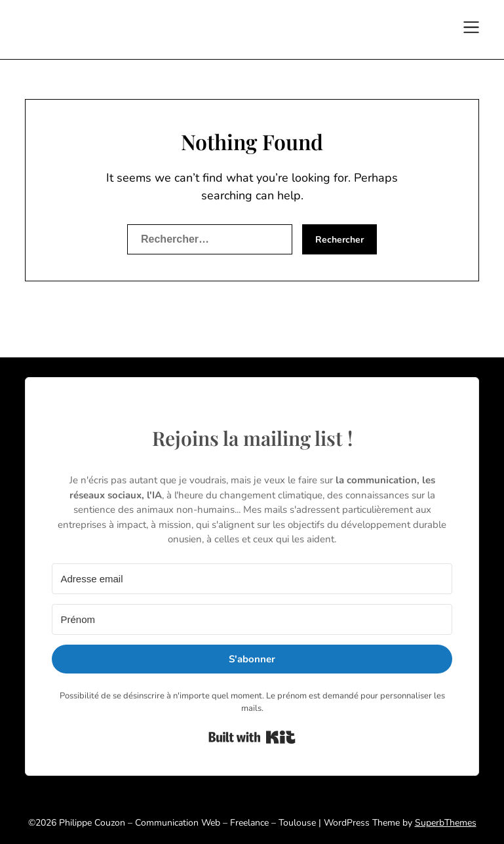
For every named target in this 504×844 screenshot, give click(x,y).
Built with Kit (252, 737)
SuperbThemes (446, 823)
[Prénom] (252, 619)
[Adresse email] (252, 579)
